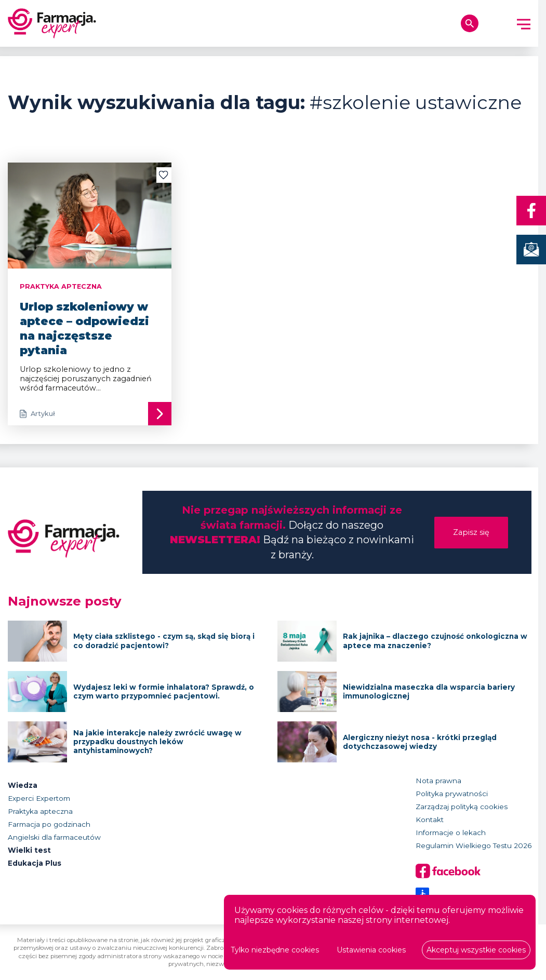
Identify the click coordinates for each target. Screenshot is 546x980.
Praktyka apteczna (40, 811)
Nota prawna (438, 781)
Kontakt (430, 820)
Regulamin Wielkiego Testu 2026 (474, 845)
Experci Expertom (39, 798)
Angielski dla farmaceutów (54, 837)
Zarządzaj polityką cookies (462, 807)
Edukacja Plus (35, 863)
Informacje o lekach (451, 833)
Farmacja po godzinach (49, 824)
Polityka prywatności (452, 794)
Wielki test (29, 850)
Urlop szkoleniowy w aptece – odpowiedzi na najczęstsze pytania (84, 328)
